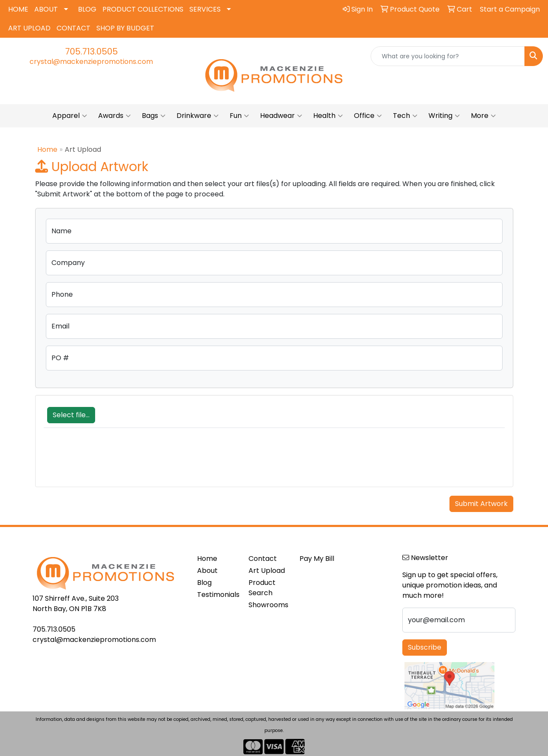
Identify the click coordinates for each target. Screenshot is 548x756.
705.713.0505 (91, 51)
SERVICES (205, 9)
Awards (114, 116)
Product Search (262, 588)
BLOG (87, 9)
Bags (154, 116)
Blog (204, 583)
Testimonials (218, 595)
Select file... (71, 415)
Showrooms (268, 605)
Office (368, 116)
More (483, 116)
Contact (263, 559)
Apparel (70, 116)
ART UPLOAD (29, 28)
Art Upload (267, 571)
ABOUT (46, 9)
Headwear (281, 116)
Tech (405, 116)
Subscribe (425, 647)
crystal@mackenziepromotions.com (91, 62)
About (207, 571)
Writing (444, 116)
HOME (18, 9)
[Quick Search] (448, 56)
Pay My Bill (317, 559)
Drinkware (198, 116)
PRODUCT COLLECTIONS (143, 9)
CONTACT (73, 28)
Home (47, 149)
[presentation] (109, 462)
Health (328, 116)
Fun (239, 116)
